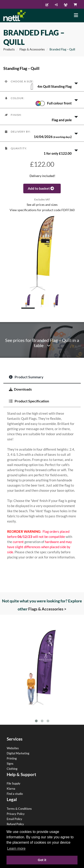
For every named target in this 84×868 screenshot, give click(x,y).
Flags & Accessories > (47, 609)
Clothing (12, 769)
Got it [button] (42, 860)
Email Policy (14, 819)
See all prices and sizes (42, 205)
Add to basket (42, 188)
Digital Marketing (18, 753)
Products (9, 49)
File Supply (14, 783)
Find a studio (15, 794)
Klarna (11, 789)
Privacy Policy (16, 814)
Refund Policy (15, 824)
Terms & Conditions (19, 809)
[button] (42, 83)
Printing (12, 758)
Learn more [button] (16, 848)
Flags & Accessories (32, 49)
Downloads (20, 389)
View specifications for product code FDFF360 (42, 210)
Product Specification (29, 401)
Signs (10, 764)
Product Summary (26, 377)
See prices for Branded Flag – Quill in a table (42, 343)
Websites (13, 748)
